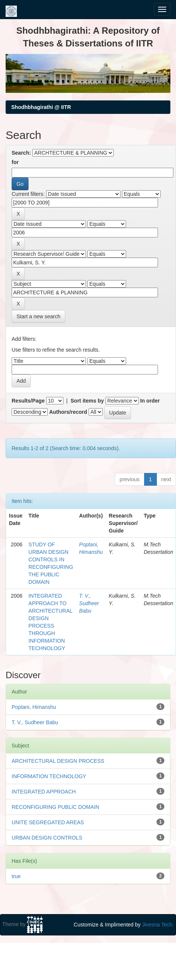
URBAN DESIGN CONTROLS (47, 838)
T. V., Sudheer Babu (89, 603)
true (16, 876)
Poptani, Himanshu (34, 707)
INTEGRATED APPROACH (44, 792)
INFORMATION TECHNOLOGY (49, 776)
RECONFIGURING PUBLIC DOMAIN (55, 807)
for (15, 162)
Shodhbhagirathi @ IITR (41, 107)
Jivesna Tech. (158, 925)
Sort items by (87, 401)
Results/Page (28, 401)
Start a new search (38, 316)
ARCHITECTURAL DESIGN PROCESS (58, 761)
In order (150, 401)
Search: (21, 153)
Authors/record (68, 412)
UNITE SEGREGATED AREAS (48, 822)
